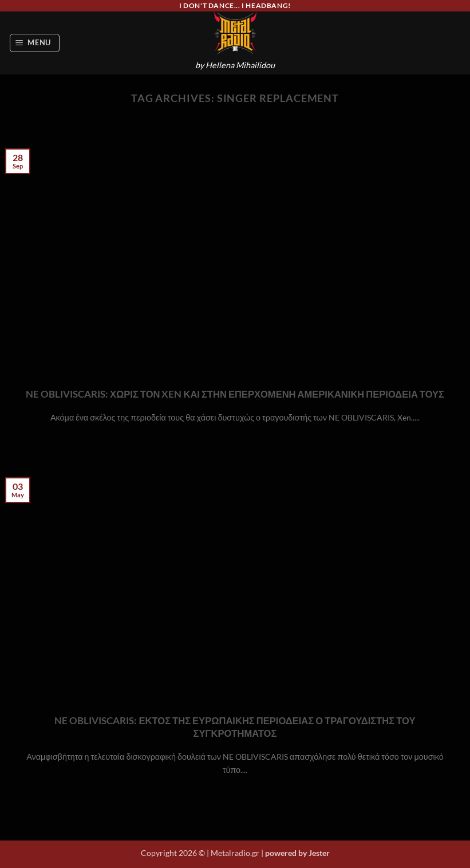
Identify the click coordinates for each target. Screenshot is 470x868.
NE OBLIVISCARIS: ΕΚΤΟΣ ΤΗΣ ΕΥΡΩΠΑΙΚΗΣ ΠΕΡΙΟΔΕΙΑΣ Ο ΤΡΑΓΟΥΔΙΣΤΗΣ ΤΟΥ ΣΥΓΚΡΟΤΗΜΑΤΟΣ (235, 727)
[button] (35, 43)
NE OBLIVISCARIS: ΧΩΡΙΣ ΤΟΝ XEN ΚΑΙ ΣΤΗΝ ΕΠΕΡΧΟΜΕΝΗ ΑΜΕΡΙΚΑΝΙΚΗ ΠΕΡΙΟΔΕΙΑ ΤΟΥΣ (235, 394)
